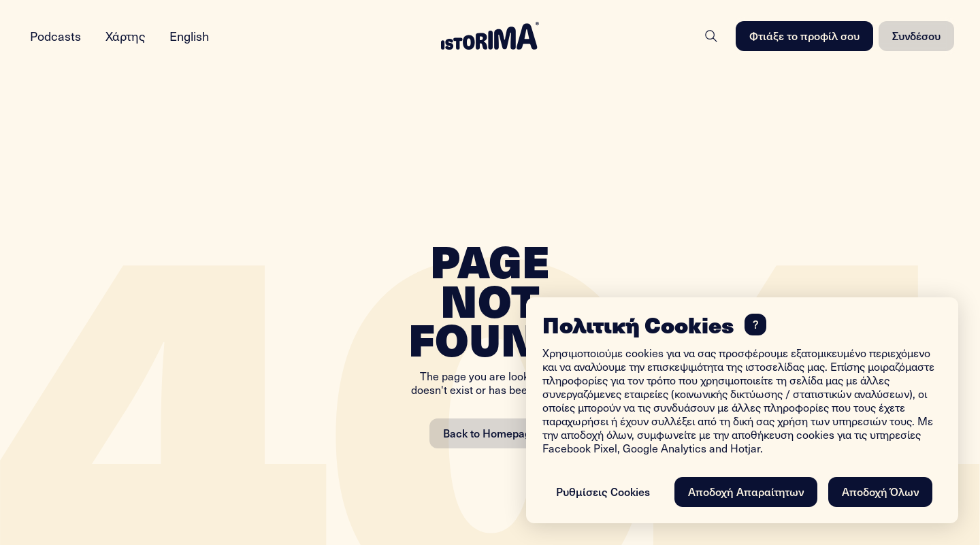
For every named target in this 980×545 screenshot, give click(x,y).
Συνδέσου (916, 35)
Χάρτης (125, 36)
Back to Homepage (490, 433)
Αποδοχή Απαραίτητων (746, 491)
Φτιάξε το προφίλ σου (804, 35)
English (189, 36)
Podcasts (55, 36)
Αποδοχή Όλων (880, 491)
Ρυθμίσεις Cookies (603, 491)
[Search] (711, 36)
